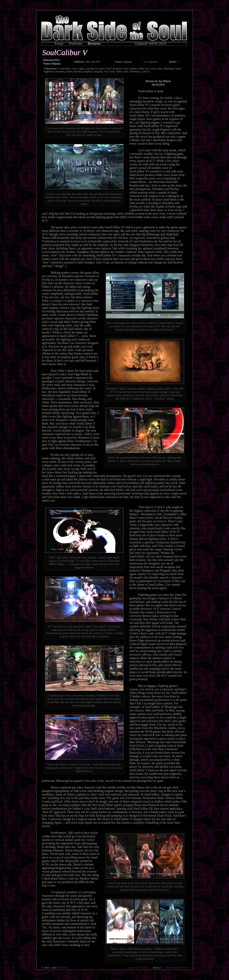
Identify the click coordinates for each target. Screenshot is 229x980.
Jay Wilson (62, 968)
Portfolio (76, 43)
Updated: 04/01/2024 (150, 43)
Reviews (94, 43)
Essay (59, 43)
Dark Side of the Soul (177, 968)
